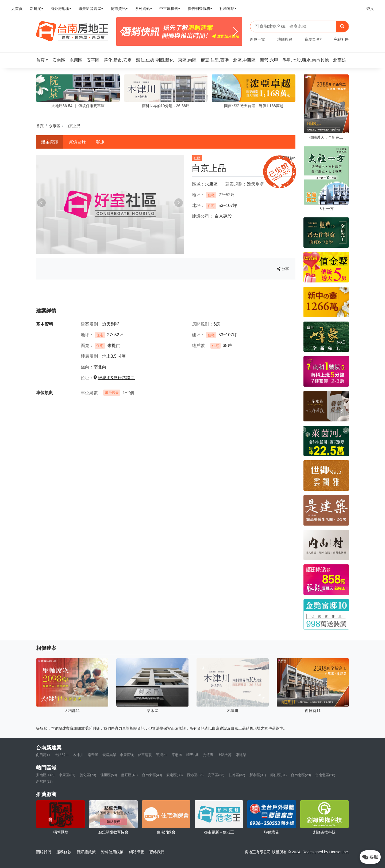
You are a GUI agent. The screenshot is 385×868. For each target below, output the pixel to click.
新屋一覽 (257, 39)
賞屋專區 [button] (312, 39)
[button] (44, 60)
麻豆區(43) (129, 775)
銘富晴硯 (145, 755)
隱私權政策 (86, 852)
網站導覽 (137, 852)
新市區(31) (258, 775)
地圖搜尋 (285, 39)
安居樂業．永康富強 (118, 755)
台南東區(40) (152, 775)
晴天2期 (192, 755)
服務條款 (64, 852)
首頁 (40, 126)
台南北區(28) (325, 775)
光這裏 (208, 755)
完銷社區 (341, 39)
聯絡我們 (157, 852)
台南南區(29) (301, 775)
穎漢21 (161, 755)
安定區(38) (175, 775)
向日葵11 (43, 755)
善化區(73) (88, 775)
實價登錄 (77, 142)
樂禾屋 (93, 755)
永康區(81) (67, 775)
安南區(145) (45, 775)
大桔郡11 (62, 755)
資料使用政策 (112, 852)
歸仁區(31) (279, 775)
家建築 (241, 755)
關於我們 (44, 852)
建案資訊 (50, 142)
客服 (100, 142)
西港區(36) (195, 775)
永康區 (55, 126)
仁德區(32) (237, 775)
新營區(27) (44, 781)
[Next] (236, 32)
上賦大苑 (225, 755)
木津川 (78, 755)
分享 (283, 269)
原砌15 (177, 755)
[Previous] (123, 32)
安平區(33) (216, 775)
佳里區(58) (109, 775)
